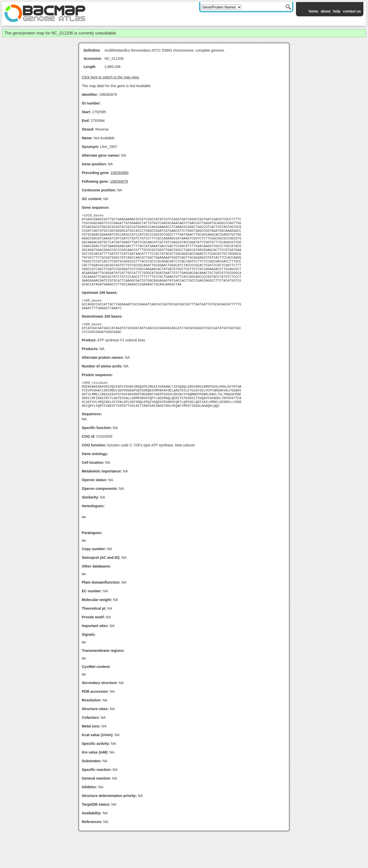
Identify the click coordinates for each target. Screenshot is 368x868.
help (337, 11)
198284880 (120, 173)
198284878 (119, 181)
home (313, 11)
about (326, 11)
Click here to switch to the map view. (111, 77)
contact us (352, 11)
